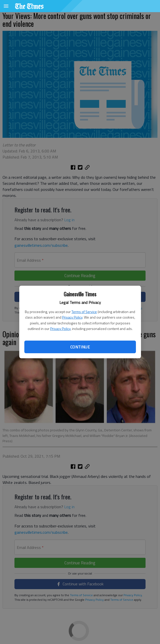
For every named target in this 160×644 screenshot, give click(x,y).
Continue (80, 347)
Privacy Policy (72, 317)
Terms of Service (84, 312)
